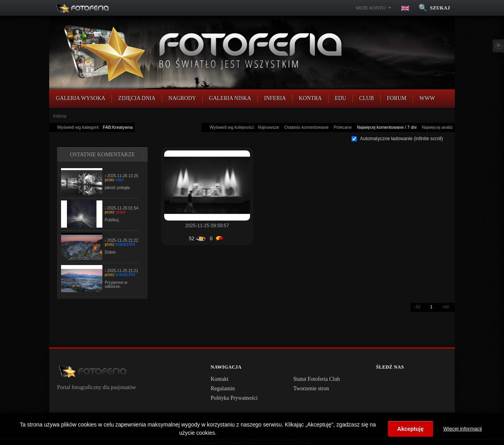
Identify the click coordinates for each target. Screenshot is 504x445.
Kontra (310, 98)
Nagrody (182, 98)
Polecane (343, 127)
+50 (446, 307)
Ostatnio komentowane (307, 127)
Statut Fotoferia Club (317, 379)
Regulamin (223, 388)
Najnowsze (269, 127)
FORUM (397, 98)
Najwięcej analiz (437, 127)
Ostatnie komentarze (103, 155)
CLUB (366, 98)
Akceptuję (410, 429)
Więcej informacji (463, 429)
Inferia (275, 98)
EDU (340, 98)
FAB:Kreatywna (118, 127)
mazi (120, 180)
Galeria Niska (230, 98)
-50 (417, 307)
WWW (427, 98)
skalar (121, 212)
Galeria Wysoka (81, 98)
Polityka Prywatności (234, 398)
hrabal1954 (125, 244)
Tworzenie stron (311, 388)
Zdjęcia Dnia (137, 98)
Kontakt (220, 379)
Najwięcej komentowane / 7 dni (387, 127)
